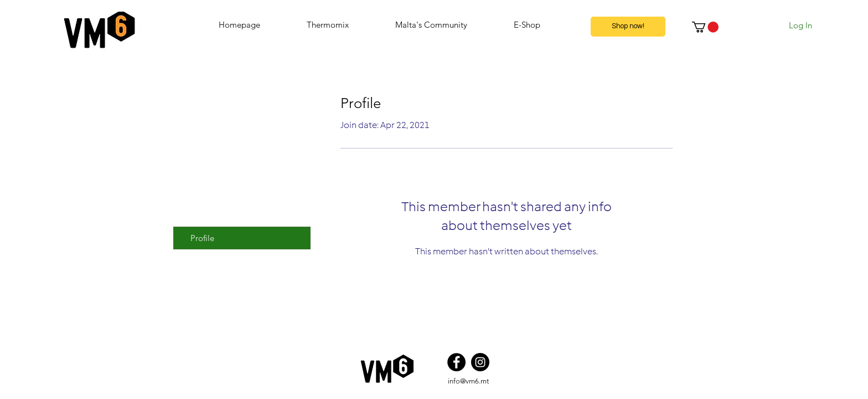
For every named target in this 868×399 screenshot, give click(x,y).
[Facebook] (456, 362)
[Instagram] (480, 362)
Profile (202, 238)
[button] (705, 27)
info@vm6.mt (468, 381)
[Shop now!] (628, 27)
